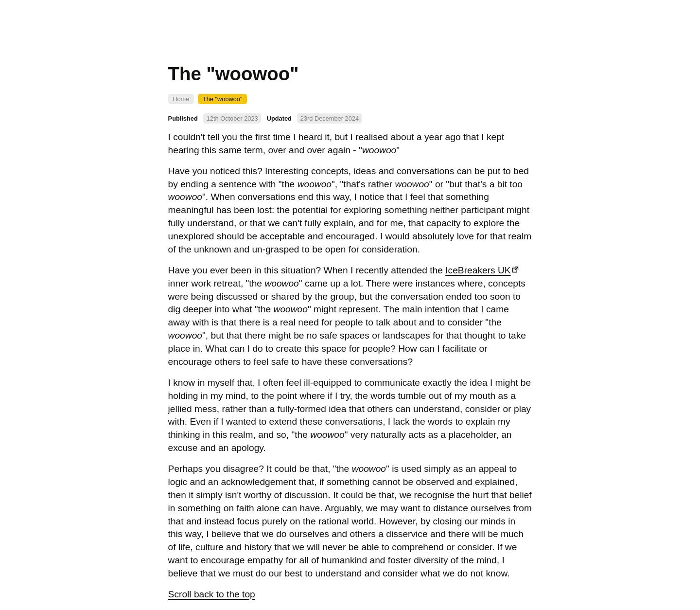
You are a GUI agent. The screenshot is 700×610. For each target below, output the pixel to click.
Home (181, 99)
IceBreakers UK (478, 270)
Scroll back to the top (212, 594)
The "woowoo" (223, 99)
